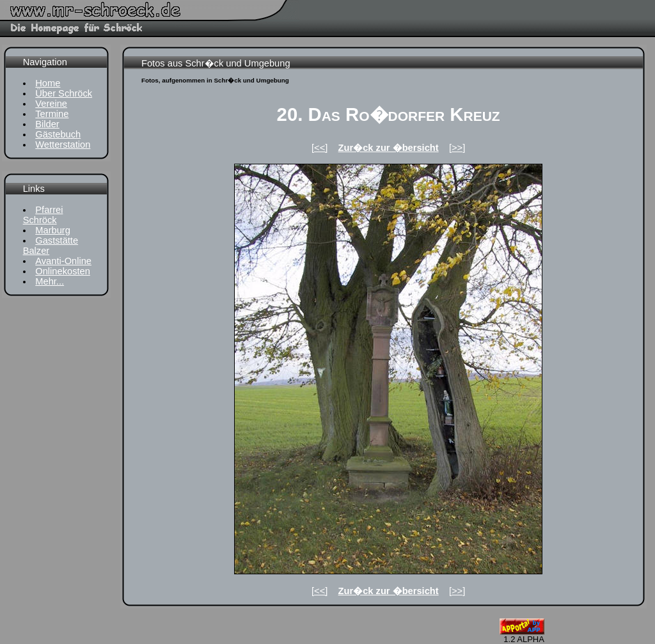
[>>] (457, 148)
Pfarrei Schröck (43, 215)
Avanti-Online (63, 261)
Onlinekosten (63, 271)
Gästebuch (58, 134)
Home (48, 83)
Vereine (51, 104)
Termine (52, 114)
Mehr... (50, 281)
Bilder (47, 124)
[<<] (320, 148)
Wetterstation (63, 145)
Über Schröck (64, 93)
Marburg (53, 230)
